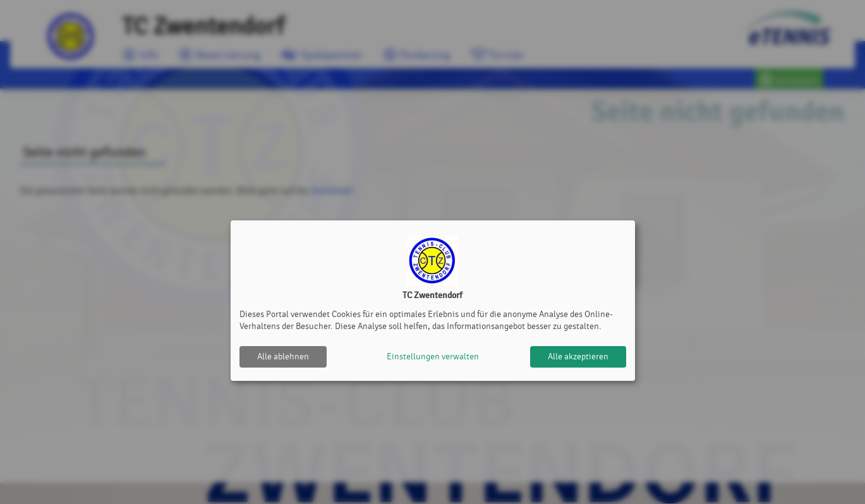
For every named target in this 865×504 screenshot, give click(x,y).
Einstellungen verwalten (433, 357)
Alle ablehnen (283, 357)
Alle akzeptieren (578, 357)
